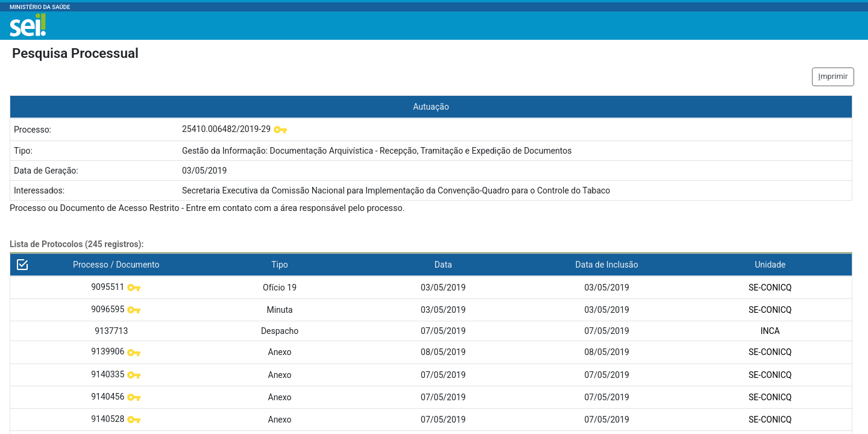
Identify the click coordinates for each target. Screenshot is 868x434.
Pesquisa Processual (75, 53)
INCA (770, 331)
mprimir (833, 76)
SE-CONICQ (770, 288)
